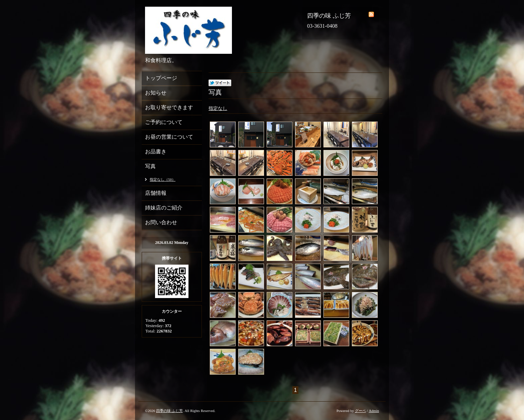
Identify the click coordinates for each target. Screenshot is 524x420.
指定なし (218, 108)
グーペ (360, 411)
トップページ (161, 78)
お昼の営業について (169, 137)
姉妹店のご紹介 (164, 208)
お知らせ (156, 93)
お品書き (156, 152)
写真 (150, 166)
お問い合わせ (161, 222)
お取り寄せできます (169, 107)
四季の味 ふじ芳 (169, 411)
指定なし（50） (163, 179)
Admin (374, 411)
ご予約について (164, 122)
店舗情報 (156, 193)
